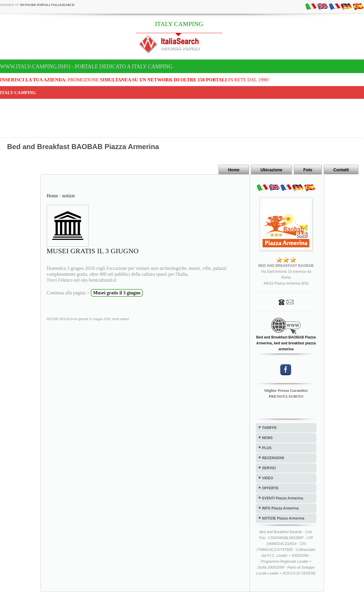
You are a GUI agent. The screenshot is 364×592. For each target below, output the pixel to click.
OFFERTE (270, 488)
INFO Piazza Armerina (280, 508)
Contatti (341, 170)
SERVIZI (269, 468)
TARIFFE (269, 428)
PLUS (267, 448)
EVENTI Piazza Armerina (283, 498)
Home (234, 170)
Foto (308, 170)
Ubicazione (271, 170)
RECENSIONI (273, 458)
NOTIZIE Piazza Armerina (283, 518)
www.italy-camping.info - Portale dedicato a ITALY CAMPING (86, 67)
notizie (69, 196)
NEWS (267, 438)
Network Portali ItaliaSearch (47, 5)
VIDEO (267, 478)
